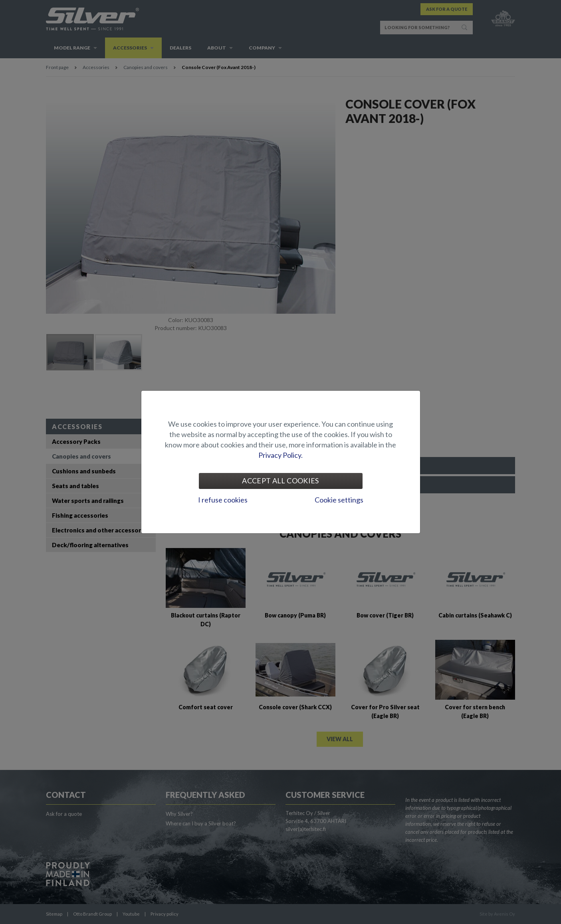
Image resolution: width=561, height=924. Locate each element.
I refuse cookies (223, 500)
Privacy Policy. (280, 455)
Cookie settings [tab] (339, 500)
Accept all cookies (280, 481)
